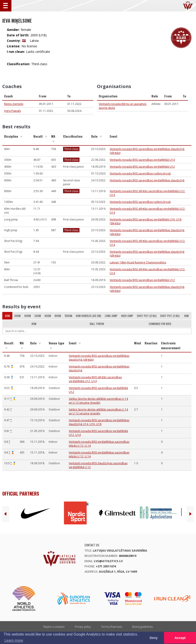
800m (58, 316)
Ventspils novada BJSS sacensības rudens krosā (140, 173)
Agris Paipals (12, 111)
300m (17, 316)
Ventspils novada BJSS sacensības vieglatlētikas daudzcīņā (147, 180)
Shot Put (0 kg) (147, 316)
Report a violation (54, 627)
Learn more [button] (14, 640)
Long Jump (111, 316)
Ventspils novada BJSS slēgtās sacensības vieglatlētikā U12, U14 (95, 379)
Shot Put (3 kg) (170, 316)
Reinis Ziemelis (14, 104)
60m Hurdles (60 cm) (89, 316)
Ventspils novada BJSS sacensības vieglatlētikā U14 (142, 160)
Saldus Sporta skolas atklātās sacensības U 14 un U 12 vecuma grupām (98, 401)
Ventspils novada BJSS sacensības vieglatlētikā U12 (142, 167)
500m (38, 316)
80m (34, 324)
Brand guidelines (143, 627)
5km (186, 316)
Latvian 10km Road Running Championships (138, 262)
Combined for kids (160, 324)
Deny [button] (154, 638)
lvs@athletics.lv (108, 561)
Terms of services (112, 627)
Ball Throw (97, 324)
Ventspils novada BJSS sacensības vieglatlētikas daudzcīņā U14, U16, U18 (99, 422)
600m (48, 316)
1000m (68, 316)
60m (7, 316)
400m (28, 316)
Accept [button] (180, 638)
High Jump (127, 316)
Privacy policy (83, 627)
